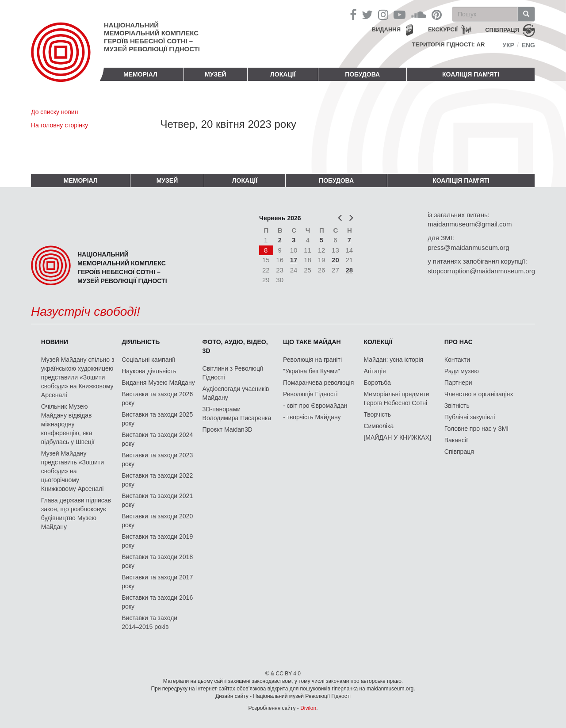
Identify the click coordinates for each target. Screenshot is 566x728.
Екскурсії (443, 29)
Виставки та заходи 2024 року (157, 439)
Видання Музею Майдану (158, 383)
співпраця (502, 30)
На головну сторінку (59, 125)
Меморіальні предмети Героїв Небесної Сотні (396, 398)
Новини (55, 342)
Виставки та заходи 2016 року (157, 602)
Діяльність (141, 342)
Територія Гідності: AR (449, 44)
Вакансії (456, 440)
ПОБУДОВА (362, 74)
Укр (508, 45)
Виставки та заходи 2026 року (157, 398)
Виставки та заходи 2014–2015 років (149, 622)
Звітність (457, 406)
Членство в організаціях (479, 394)
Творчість (377, 414)
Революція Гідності (310, 394)
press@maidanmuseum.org (468, 247)
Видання (386, 29)
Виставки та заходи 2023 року (157, 460)
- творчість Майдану (312, 417)
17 (294, 260)
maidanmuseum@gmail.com (470, 224)
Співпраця (459, 452)
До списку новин (54, 112)
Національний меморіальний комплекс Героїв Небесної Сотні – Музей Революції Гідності (152, 37)
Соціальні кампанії (148, 360)
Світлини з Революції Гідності (233, 373)
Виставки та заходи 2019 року (157, 541)
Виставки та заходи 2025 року (157, 419)
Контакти (457, 360)
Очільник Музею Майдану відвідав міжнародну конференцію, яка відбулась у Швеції (68, 424)
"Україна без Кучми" (312, 371)
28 (350, 270)
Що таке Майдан (312, 342)
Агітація (375, 371)
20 (335, 260)
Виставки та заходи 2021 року (157, 500)
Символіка (379, 426)
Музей (216, 74)
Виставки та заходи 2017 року (157, 582)
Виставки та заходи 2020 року (157, 521)
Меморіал (140, 74)
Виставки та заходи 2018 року (157, 561)
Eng (528, 45)
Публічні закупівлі (470, 417)
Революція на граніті (312, 360)
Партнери (458, 383)
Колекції (378, 342)
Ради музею (462, 371)
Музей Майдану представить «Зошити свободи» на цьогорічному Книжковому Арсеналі (73, 471)
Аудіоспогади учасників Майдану (236, 393)
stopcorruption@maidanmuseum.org (481, 271)
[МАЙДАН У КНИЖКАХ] (397, 437)
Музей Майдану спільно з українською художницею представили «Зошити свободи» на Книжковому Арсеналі (78, 377)
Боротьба (377, 383)
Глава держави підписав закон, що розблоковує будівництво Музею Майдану (76, 513)
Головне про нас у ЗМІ (476, 429)
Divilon (308, 708)
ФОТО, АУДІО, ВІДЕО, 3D (235, 346)
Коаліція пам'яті (471, 74)
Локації (283, 74)
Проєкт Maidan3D (228, 429)
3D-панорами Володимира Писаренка (237, 414)
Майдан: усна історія (393, 360)
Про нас (459, 342)
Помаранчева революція (318, 383)
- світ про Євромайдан (315, 406)
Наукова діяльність (149, 371)
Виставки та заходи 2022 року (157, 480)
